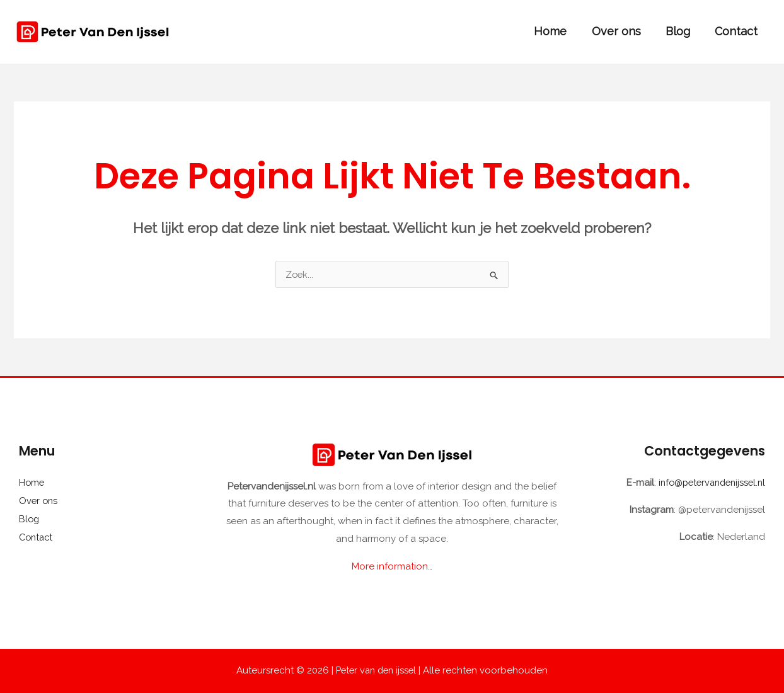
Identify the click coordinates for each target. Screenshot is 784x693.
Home (558, 31)
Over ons (621, 31)
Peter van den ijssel (376, 670)
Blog (681, 31)
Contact (737, 31)
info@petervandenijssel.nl (708, 483)
